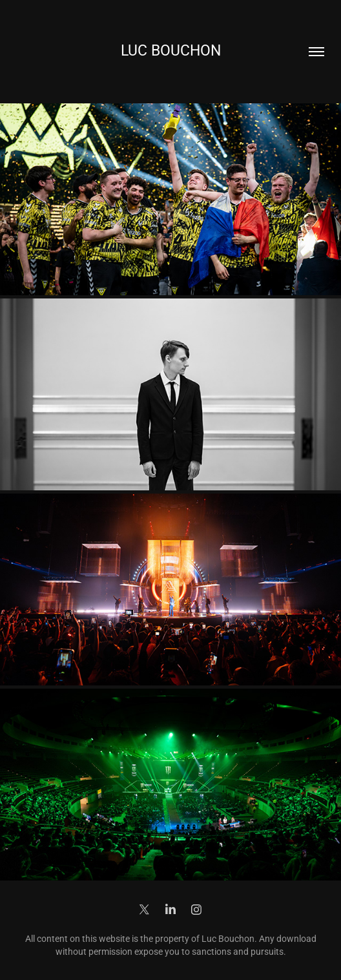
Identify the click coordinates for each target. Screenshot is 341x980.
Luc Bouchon (171, 50)
